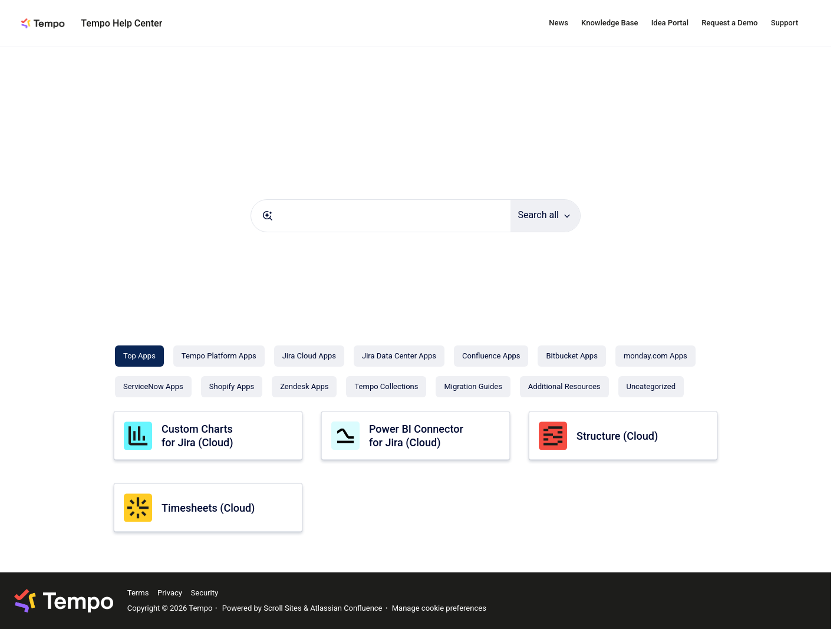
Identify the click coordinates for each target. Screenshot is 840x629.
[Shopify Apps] (232, 387)
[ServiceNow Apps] (153, 387)
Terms (138, 593)
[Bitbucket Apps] (571, 356)
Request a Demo (729, 23)
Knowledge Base (610, 23)
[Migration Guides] (473, 387)
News (559, 23)
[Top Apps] (139, 356)
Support (785, 23)
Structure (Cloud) (617, 436)
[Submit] (268, 216)
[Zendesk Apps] (304, 387)
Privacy (170, 593)
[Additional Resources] (564, 387)
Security (205, 593)
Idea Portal (670, 23)
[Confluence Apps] (491, 356)
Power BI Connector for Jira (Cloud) (416, 436)
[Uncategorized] (651, 387)
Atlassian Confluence (346, 608)
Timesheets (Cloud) (208, 508)
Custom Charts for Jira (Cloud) (197, 436)
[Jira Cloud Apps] (309, 356)
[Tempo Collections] (386, 387)
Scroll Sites (283, 608)
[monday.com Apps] (655, 356)
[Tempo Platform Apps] (219, 356)
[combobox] (381, 216)
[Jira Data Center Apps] (399, 356)
